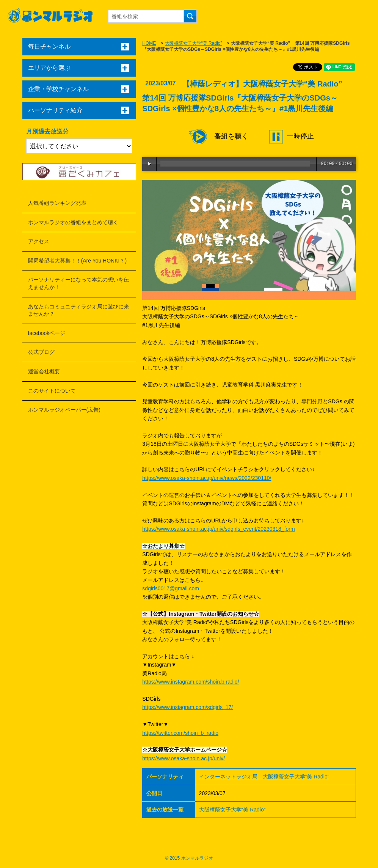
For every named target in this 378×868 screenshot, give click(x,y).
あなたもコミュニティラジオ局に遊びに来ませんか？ (78, 310)
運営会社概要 (44, 371)
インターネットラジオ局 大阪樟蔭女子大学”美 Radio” (264, 777)
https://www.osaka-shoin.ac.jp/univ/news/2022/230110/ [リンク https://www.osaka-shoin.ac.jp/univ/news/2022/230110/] (207, 478)
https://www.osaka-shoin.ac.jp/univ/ (184, 758)
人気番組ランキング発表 (57, 203)
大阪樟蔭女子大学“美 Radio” (194, 43)
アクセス (39, 241)
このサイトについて (52, 391)
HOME (149, 43)
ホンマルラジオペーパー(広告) (64, 410)
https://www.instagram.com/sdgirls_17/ (187, 707)
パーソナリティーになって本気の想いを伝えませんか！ (78, 283)
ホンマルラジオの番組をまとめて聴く (73, 222)
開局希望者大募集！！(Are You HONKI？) (78, 261)
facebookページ (47, 333)
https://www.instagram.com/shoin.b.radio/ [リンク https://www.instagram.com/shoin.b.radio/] (191, 682)
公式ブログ (41, 352)
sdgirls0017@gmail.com (171, 588)
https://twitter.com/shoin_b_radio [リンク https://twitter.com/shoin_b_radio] (180, 733)
